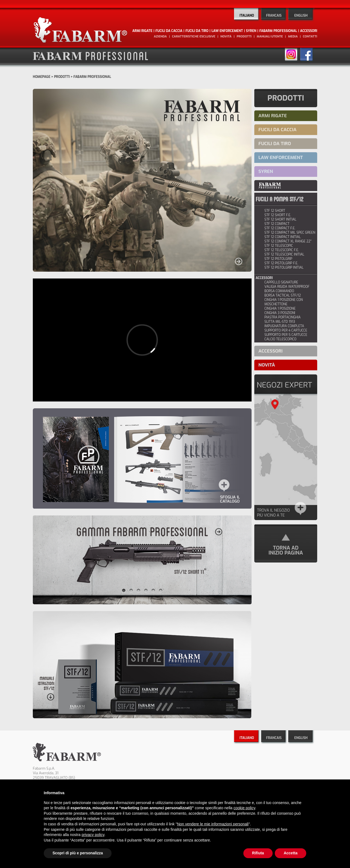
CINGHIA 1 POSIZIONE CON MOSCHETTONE (284, 302)
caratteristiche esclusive (194, 36)
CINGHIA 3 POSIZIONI (280, 313)
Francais (274, 16)
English (301, 16)
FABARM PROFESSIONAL (278, 31)
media (293, 36)
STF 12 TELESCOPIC (279, 246)
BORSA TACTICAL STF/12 (283, 295)
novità (226, 36)
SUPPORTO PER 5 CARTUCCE (286, 335)
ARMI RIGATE (142, 31)
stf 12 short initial (280, 219)
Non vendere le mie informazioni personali (213, 824)
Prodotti (62, 77)
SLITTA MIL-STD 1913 (280, 322)
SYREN (251, 31)
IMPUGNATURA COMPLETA (284, 326)
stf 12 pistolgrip (278, 259)
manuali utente (270, 36)
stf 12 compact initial (283, 237)
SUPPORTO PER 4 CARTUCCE (286, 330)
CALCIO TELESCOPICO (280, 339)
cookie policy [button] (244, 808)
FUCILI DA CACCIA (169, 31)
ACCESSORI (309, 31)
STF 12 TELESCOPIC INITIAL (284, 254)
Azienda (160, 36)
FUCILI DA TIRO (197, 31)
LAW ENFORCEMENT (227, 31)
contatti (310, 36)
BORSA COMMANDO (279, 291)
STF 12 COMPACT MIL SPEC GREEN (290, 233)
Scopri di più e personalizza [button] (78, 853)
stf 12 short (275, 211)
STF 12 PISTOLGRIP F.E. (281, 263)
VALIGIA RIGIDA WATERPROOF (287, 287)
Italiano (247, 16)
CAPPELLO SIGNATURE (281, 282)
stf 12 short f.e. (278, 215)
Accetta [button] (291, 853)
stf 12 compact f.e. (280, 228)
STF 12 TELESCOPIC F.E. (282, 250)
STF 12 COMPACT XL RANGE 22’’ (288, 241)
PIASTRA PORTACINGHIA (282, 317)
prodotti (244, 36)
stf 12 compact (277, 224)
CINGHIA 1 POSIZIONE (280, 309)
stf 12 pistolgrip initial (284, 268)
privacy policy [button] (93, 835)
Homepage (42, 77)
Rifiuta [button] (258, 853)
